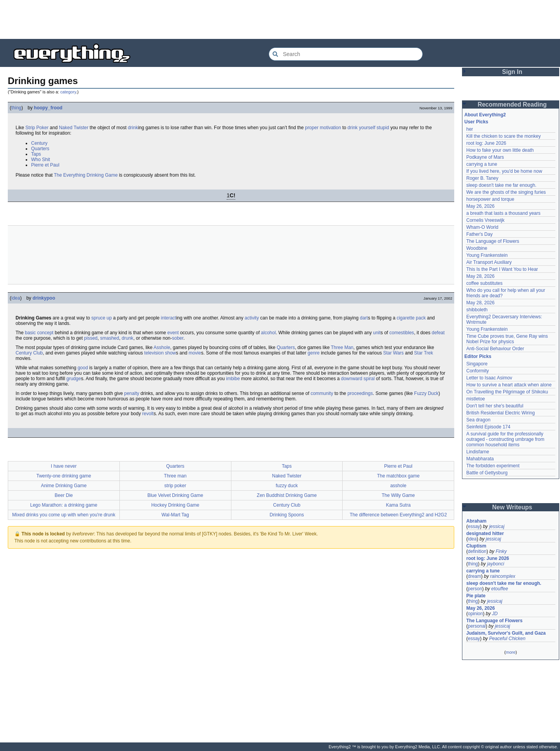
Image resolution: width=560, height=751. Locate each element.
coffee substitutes (484, 283)
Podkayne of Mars (485, 157)
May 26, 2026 (480, 206)
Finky (501, 551)
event (173, 333)
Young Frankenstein (487, 255)
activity (252, 318)
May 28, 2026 (480, 276)
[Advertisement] (280, 19)
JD (495, 614)
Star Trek (424, 353)
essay (474, 526)
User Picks (476, 122)
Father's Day (479, 234)
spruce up (102, 318)
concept (45, 333)
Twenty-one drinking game (64, 476)
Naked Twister (73, 128)
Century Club (29, 353)
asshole (398, 486)
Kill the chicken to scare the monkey (503, 136)
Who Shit (41, 160)
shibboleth (477, 310)
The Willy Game (398, 495)
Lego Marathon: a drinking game (64, 505)
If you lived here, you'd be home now (504, 171)
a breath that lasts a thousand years (503, 213)
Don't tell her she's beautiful (495, 406)
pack (421, 318)
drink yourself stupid (368, 128)
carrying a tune (482, 164)
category (68, 92)
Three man (175, 476)
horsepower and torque (490, 199)
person (475, 589)
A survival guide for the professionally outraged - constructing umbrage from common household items (506, 439)
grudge (74, 379)
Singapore (477, 364)
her (470, 129)
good (83, 368)
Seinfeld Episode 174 (488, 427)
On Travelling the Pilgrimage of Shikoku (507, 392)
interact (169, 318)
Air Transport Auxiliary (489, 262)
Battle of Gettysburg (487, 473)
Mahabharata (480, 459)
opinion (475, 614)
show (170, 353)
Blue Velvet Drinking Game (175, 495)
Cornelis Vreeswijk (485, 220)
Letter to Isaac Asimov (489, 378)
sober (178, 338)
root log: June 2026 (486, 143)
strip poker (175, 486)
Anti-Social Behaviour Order (495, 349)
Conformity (478, 371)
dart (364, 318)
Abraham (476, 521)
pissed (91, 338)
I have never (64, 466)
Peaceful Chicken (507, 639)
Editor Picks (478, 356)
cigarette (406, 318)
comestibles (402, 333)
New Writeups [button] (512, 507)
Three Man (342, 347)
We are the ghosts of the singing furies (506, 192)
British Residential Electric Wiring (500, 413)
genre (314, 353)
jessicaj (497, 526)
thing (16, 108)
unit (377, 333)
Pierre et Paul (45, 165)
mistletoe (476, 399)
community (322, 393)
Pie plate (476, 596)
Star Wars (393, 353)
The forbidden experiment (493, 466)
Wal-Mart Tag (175, 515)
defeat (438, 333)
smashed (109, 338)
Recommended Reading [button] (512, 104)
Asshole (162, 347)
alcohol (268, 333)
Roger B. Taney (482, 178)
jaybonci (495, 564)
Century (39, 143)
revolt (148, 414)
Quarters (40, 149)
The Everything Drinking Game (86, 175)
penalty (132, 393)
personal (477, 626)
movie (195, 353)
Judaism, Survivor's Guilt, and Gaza (506, 633)
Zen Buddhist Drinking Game (287, 495)
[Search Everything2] (346, 54)
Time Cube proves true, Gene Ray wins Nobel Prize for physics (508, 339)
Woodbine (477, 248)
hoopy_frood (48, 108)
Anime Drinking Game (64, 486)
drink (133, 128)
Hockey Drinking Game (175, 505)
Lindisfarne (478, 452)
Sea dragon (478, 420)
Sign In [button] (512, 72)
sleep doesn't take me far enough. (501, 185)
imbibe (233, 379)
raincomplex (503, 576)
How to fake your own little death (500, 150)
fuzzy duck (287, 486)
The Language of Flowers (493, 241)
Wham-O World (482, 227)
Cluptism (476, 546)
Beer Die (64, 495)
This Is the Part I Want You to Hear (502, 269)
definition (477, 551)
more (510, 652)
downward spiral (358, 379)
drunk (128, 338)
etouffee (500, 589)
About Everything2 (485, 115)
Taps (36, 154)
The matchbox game (398, 476)
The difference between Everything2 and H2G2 (398, 515)
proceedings (360, 393)
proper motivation (323, 128)
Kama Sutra (398, 505)
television (154, 353)
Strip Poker (37, 128)
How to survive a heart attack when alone (509, 385)
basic (30, 333)
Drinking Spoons (287, 515)
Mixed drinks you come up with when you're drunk (64, 515)
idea (16, 298)
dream (474, 576)
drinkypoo (44, 298)
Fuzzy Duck (426, 393)
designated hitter (485, 533)
